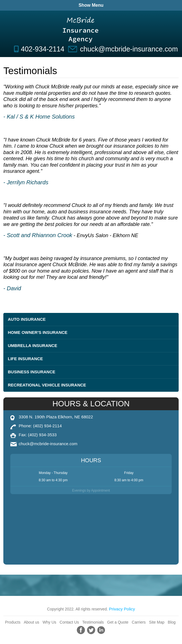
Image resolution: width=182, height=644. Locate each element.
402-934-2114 (43, 49)
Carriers (139, 622)
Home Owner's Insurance (38, 332)
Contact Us (69, 622)
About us (31, 622)
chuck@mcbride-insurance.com (129, 49)
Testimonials (93, 622)
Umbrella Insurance (33, 345)
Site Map (157, 622)
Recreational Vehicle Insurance (47, 385)
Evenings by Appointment (91, 490)
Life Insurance (25, 359)
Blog (172, 622)
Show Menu (91, 5)
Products (13, 622)
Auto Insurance (27, 319)
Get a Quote (118, 622)
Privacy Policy (122, 609)
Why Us (50, 622)
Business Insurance (32, 372)
